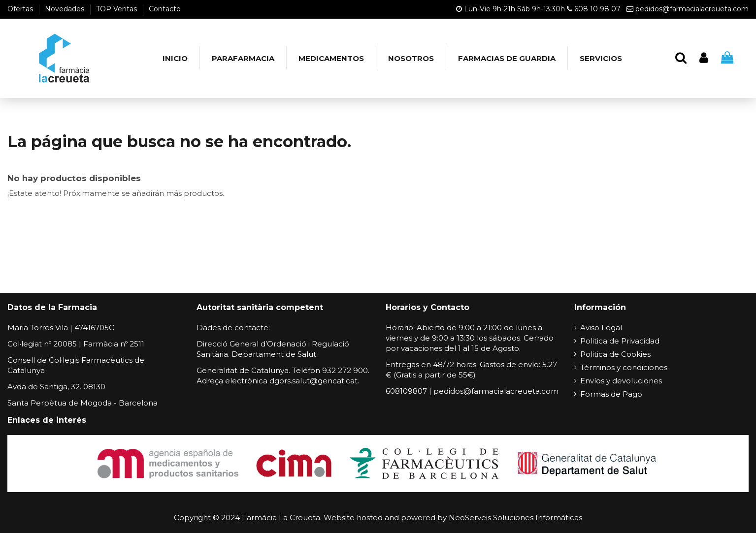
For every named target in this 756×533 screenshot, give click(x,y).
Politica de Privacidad (620, 341)
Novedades (66, 9)
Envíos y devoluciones (621, 381)
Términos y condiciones (624, 367)
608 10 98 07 (597, 9)
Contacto (165, 9)
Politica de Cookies (615, 354)
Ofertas (21, 9)
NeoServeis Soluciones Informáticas (515, 517)
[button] (243, 58)
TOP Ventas (117, 9)
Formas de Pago (611, 394)
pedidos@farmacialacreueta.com (692, 9)
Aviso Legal (601, 328)
